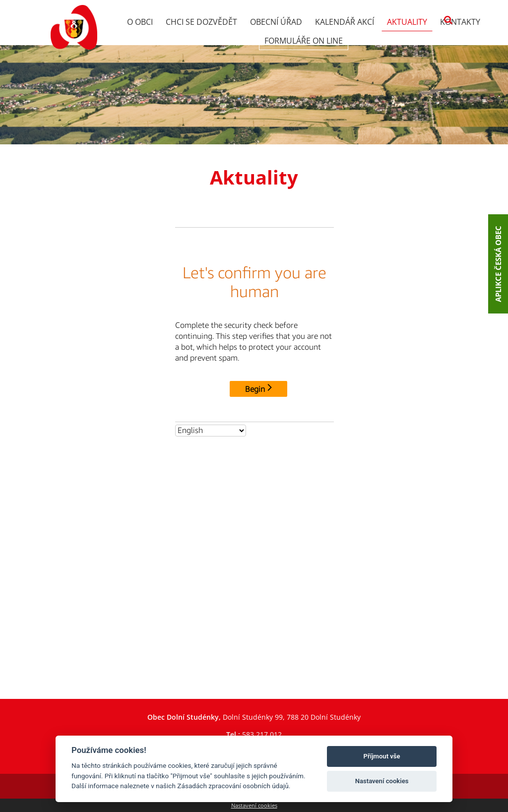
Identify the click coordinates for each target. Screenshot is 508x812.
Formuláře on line (304, 41)
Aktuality (407, 22)
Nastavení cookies (254, 805)
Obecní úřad (276, 22)
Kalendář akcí (345, 22)
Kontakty (460, 22)
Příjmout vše (382, 756)
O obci (140, 22)
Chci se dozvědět (201, 22)
